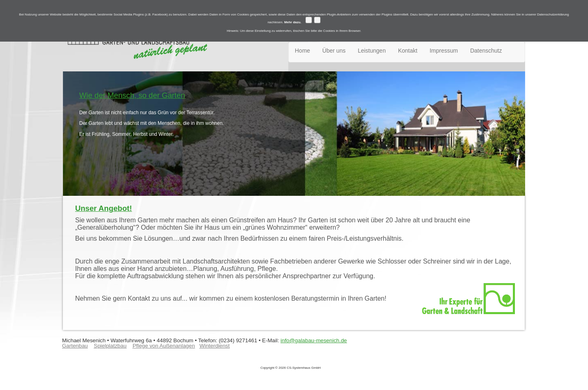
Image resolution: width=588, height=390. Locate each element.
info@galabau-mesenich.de (314, 340)
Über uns (334, 51)
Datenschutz (486, 51)
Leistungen (372, 51)
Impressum (444, 51)
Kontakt (408, 51)
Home (302, 51)
